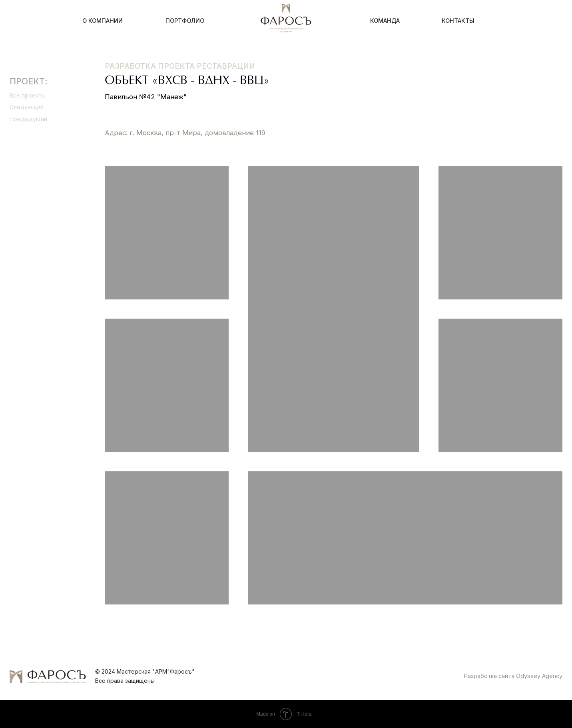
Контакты (458, 21)
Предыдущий (28, 119)
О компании (103, 21)
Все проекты (28, 95)
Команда (385, 21)
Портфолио (185, 21)
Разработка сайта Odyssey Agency (513, 676)
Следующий (27, 107)
